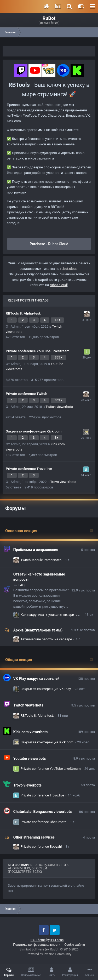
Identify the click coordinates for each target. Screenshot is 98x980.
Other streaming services (34, 837)
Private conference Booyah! (41, 847)
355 (58, 357)
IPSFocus (57, 940)
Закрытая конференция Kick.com (34, 431)
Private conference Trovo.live (29, 469)
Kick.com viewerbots (30, 732)
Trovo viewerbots (63, 482)
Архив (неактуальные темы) (38, 630)
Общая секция (19, 660)
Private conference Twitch (27, 394)
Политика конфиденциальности (37, 945)
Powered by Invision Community (49, 954)
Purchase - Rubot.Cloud (49, 244)
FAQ (22, 585)
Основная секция (21, 531)
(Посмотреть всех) (25, 872)
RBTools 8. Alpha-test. (24, 313)
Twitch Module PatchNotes (41, 560)
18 (57, 320)
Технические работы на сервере (46, 639)
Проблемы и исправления (36, 550)
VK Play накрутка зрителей (36, 679)
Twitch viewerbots (59, 407)
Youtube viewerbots (30, 759)
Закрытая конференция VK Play (46, 689)
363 (58, 400)
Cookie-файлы (75, 945)
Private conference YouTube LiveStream (38, 351)
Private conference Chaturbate (44, 822)
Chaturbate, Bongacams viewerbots (43, 812)
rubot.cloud (69, 269)
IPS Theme (38, 940)
